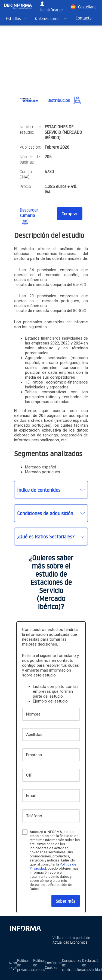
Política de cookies (39, 965)
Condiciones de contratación (72, 965)
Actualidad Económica (70, 942)
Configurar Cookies (53, 965)
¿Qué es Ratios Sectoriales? (46, 537)
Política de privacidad (25, 965)
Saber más (66, 901)
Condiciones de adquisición (45, 513)
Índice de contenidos (39, 490)
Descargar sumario (29, 213)
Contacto (84, 18)
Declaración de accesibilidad (92, 965)
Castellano (87, 7)
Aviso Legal (13, 965)
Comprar (70, 214)
